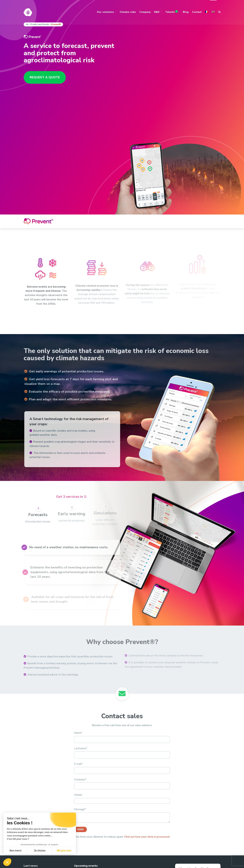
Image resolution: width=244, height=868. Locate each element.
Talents (171, 12)
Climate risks (128, 12)
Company (145, 12)
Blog (186, 12)
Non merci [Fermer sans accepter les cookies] (15, 851)
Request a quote (45, 77)
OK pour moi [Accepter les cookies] (64, 851)
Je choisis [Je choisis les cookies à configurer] (40, 851)
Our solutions (105, 12)
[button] (7, 862)
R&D (157, 12)
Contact (197, 12)
